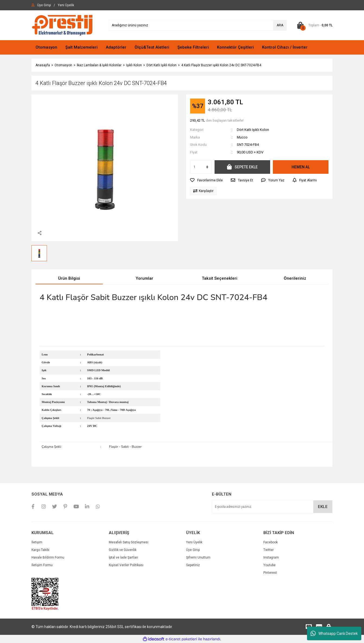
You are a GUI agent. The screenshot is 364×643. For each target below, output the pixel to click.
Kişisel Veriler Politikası (126, 565)
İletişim (37, 542)
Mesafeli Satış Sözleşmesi (129, 542)
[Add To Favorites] (206, 180)
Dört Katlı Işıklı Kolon (253, 130)
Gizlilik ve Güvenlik (123, 550)
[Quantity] (201, 167)
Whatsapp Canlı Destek (334, 633)
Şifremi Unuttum (198, 557)
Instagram (271, 557)
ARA (280, 25)
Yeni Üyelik (194, 542)
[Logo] (62, 25)
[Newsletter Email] (272, 507)
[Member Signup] (66, 5)
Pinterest (270, 573)
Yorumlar (144, 278)
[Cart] (314, 25)
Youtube (269, 565)
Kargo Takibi (40, 550)
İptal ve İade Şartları (123, 557)
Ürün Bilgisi (69, 278)
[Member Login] (44, 5)
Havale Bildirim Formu (48, 557)
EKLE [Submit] (323, 507)
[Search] (198, 25)
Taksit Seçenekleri (220, 278)
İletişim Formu (42, 565)
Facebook (271, 542)
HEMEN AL (301, 167)
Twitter (269, 550)
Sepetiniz (193, 565)
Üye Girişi (193, 550)
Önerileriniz (295, 278)
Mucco (242, 137)
